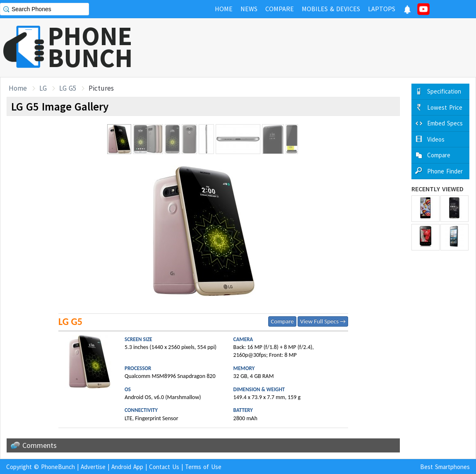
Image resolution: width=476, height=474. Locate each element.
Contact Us (164, 467)
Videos (436, 139)
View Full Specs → (323, 321)
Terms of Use (203, 467)
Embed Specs (445, 123)
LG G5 (68, 88)
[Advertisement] (325, 48)
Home (18, 88)
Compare (282, 321)
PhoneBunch (58, 467)
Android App (127, 467)
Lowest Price (445, 107)
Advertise (93, 467)
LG (43, 88)
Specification (444, 91)
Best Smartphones (445, 467)
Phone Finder (445, 171)
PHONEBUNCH (90, 47)
